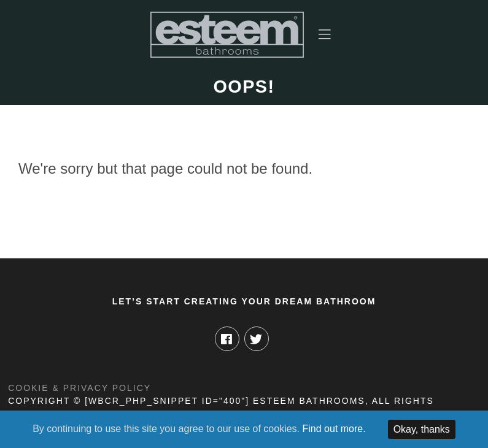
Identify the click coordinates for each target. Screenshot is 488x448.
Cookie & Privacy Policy (79, 388)
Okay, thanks (422, 429)
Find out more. (334, 429)
